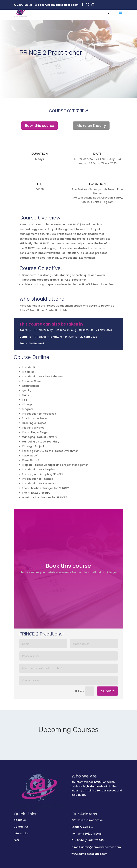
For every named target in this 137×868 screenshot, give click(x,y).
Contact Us (21, 827)
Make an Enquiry (91, 126)
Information (21, 833)
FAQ (16, 840)
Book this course (40, 126)
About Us (20, 820)
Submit (107, 691)
